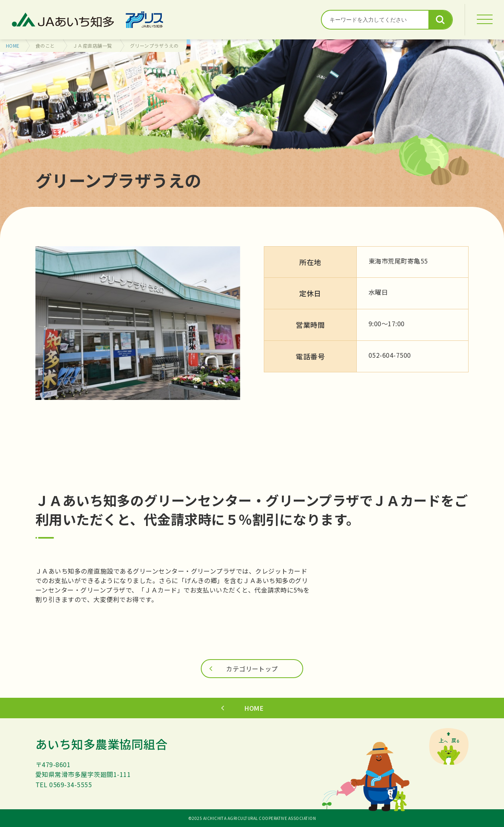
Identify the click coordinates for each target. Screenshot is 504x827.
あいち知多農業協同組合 (101, 744)
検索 (440, 20)
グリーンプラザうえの (154, 46)
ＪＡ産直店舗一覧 (93, 46)
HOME (13, 46)
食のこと (45, 46)
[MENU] (484, 20)
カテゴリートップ (252, 669)
